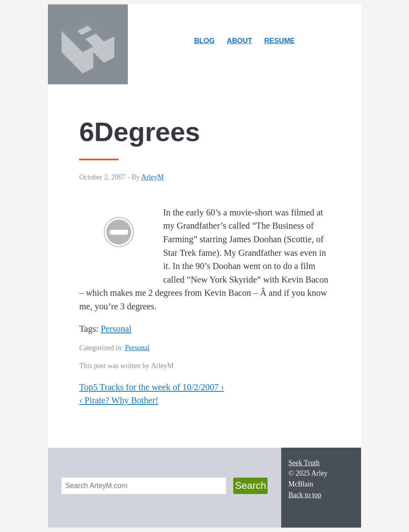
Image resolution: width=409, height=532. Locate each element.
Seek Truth (304, 463)
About (242, 43)
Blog (204, 41)
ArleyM (153, 177)
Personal (116, 329)
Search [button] (250, 485)
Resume (279, 41)
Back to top (305, 495)
